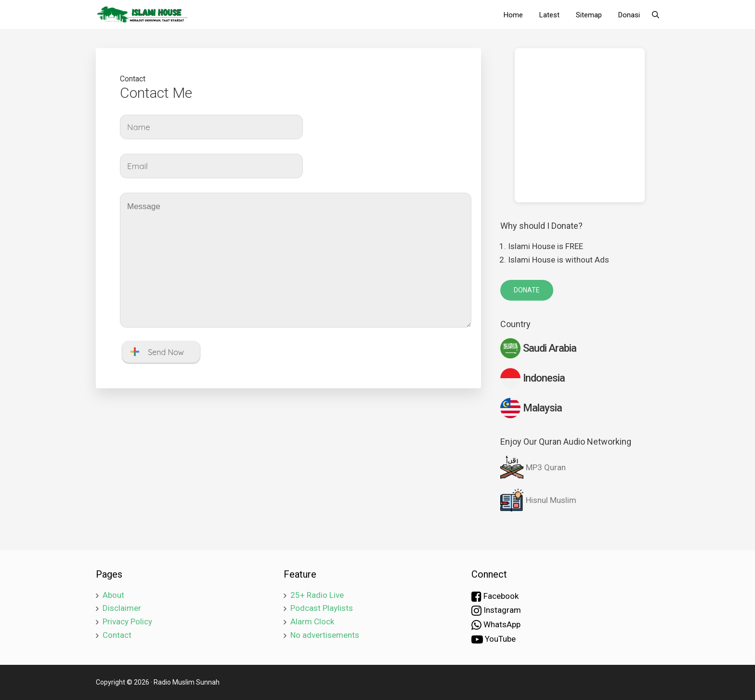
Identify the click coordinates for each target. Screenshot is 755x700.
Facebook (495, 596)
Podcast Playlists (322, 608)
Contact (117, 635)
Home (513, 15)
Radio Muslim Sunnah (187, 682)
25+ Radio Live (317, 595)
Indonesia (533, 378)
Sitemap (589, 15)
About (113, 595)
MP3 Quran (533, 467)
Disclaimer (122, 608)
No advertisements (325, 635)
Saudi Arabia (538, 348)
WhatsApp (496, 625)
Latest (549, 15)
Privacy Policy (127, 621)
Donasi (629, 15)
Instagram (496, 610)
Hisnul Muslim (538, 500)
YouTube (494, 639)
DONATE (527, 290)
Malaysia (531, 408)
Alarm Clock (312, 621)
